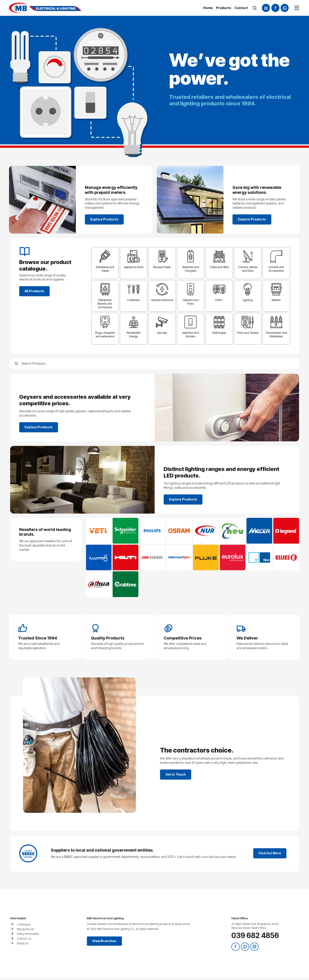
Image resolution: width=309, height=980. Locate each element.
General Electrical (162, 300)
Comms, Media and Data (248, 269)
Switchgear (219, 333)
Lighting (248, 300)
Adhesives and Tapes (105, 269)
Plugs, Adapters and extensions (105, 335)
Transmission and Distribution (276, 335)
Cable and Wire (219, 267)
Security (162, 333)
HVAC (219, 300)
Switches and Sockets (191, 335)
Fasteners (134, 300)
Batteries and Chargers (191, 269)
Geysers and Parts (191, 302)
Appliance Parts (134, 267)
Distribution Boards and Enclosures (105, 304)
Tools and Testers (248, 333)
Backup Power (162, 267)
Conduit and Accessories (276, 269)
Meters (276, 300)
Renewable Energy (134, 335)
